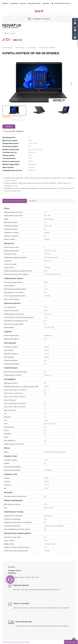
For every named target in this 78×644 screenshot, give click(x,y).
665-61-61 (17, 40)
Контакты (23, 3)
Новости (5, 3)
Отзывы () (32, 201)
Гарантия (46, 3)
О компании (14, 3)
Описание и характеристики (15, 201)
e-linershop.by (26, 642)
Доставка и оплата (34, 3)
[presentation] (6, 83)
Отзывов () (19, 117)
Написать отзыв (20, 120)
